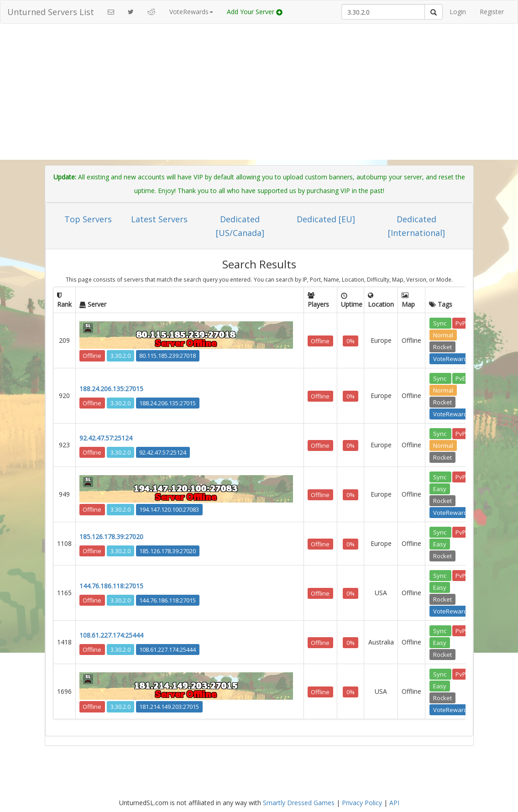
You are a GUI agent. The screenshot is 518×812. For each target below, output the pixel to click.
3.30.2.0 (120, 356)
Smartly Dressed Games (299, 803)
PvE (460, 378)
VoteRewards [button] (191, 12)
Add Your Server (255, 12)
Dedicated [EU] (326, 219)
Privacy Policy (362, 803)
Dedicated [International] (416, 226)
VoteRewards (452, 358)
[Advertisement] (259, 97)
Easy (440, 488)
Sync (440, 323)
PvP (461, 323)
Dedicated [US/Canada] (240, 226)
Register (492, 12)
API (394, 803)
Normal (443, 335)
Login (458, 12)
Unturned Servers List (51, 12)
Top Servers (88, 219)
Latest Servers (159, 219)
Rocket (442, 346)
